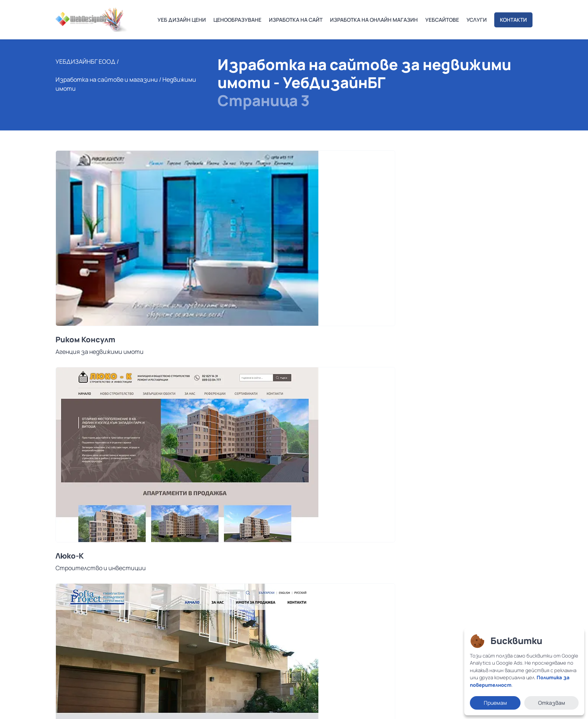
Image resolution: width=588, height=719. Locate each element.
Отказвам (552, 703)
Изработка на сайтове (258, 613)
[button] (61, 521)
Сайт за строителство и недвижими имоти (292, 449)
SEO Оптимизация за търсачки (268, 645)
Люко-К (232, 302)
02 (88, 521)
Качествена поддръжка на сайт (268, 634)
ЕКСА (65, 445)
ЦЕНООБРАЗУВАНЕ (237, 20)
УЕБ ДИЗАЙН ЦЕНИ (182, 20)
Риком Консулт (85, 302)
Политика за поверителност (141, 706)
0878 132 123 (83, 616)
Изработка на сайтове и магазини (107, 97)
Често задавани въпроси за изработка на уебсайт (294, 656)
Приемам (495, 703)
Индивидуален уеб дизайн (260, 602)
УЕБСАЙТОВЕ (442, 20)
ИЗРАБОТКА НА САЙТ (296, 20)
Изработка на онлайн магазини (268, 624)
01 (75, 521)
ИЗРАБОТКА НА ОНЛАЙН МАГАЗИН (374, 20)
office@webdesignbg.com (101, 631)
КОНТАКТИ (513, 20)
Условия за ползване (78, 706)
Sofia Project (404, 302)
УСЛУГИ (477, 20)
